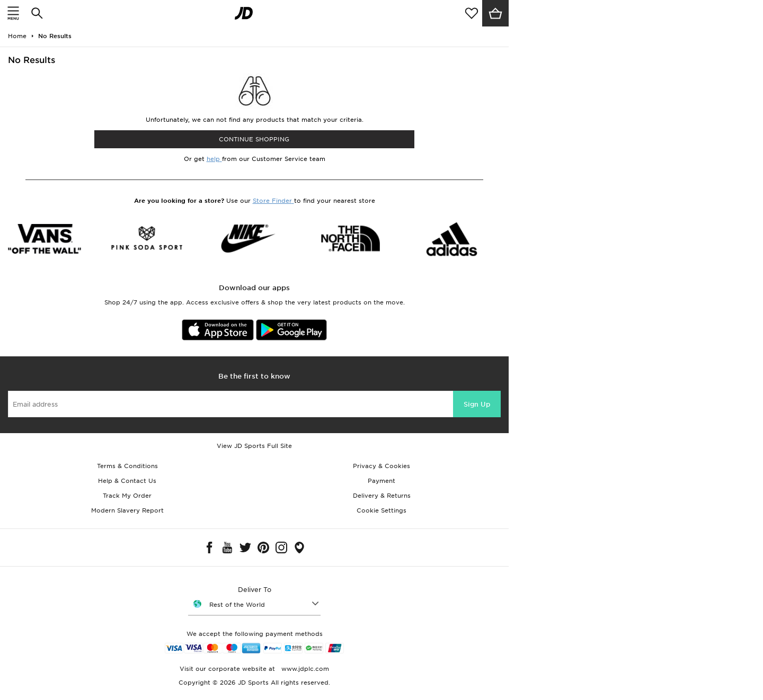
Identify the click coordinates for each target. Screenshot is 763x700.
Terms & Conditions (127, 466)
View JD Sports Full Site (254, 446)
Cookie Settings (381, 510)
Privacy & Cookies (381, 466)
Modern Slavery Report (127, 510)
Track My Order (127, 496)
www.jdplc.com (304, 669)
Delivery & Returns (382, 496)
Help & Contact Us (127, 481)
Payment (381, 481)
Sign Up (477, 404)
